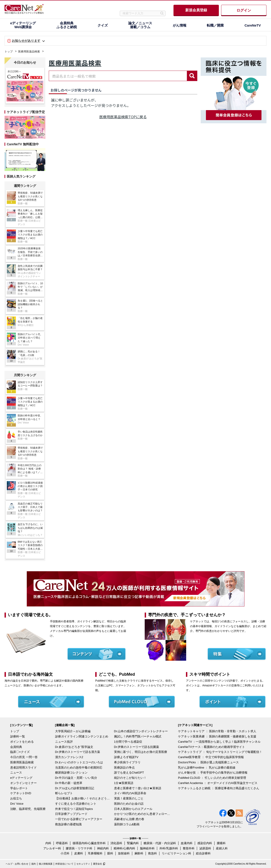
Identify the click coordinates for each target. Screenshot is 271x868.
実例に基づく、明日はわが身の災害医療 (141, 752)
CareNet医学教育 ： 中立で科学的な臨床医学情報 (211, 757)
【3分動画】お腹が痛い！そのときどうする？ (83, 798)
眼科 (110, 853)
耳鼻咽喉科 (95, 853)
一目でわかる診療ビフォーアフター (79, 819)
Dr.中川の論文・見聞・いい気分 (76, 778)
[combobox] (118, 76)
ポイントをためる (22, 742)
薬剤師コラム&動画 (127, 824)
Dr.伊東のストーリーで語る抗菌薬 (137, 747)
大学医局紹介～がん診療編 (73, 731)
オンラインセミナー (23, 783)
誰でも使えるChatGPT (129, 773)
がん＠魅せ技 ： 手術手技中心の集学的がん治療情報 (213, 773)
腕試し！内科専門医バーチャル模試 (138, 736)
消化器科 (116, 843)
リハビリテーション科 (176, 853)
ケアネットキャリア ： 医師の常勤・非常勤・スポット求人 (217, 731)
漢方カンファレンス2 (69, 757)
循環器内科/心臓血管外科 (89, 843)
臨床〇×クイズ (20, 752)
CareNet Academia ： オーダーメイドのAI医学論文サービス (218, 783)
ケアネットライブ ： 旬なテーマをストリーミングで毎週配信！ (220, 752)
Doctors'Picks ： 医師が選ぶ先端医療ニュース (208, 762)
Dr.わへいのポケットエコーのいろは (79, 762)
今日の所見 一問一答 (24, 757)
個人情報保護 (46, 864)
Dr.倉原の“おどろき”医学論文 (74, 747)
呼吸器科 (62, 843)
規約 (34, 864)
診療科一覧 (18, 736)
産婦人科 (222, 848)
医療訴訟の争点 (124, 768)
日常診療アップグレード (71, 814)
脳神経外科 (147, 848)
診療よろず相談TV (126, 757)
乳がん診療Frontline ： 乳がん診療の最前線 (207, 768)
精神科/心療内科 (124, 848)
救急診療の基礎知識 (68, 824)
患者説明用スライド (23, 768)
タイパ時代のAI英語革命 (130, 793)
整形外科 (189, 848)
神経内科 (103, 848)
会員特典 (16, 747)
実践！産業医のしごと (129, 798)
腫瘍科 (221, 843)
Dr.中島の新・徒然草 (69, 783)
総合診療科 (203, 853)
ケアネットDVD (21, 793)
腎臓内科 (133, 843)
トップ (9, 52)
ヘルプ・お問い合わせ (17, 864)
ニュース (16, 773)
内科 (48, 843)
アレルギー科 (52, 848)
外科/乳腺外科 (169, 848)
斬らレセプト (64, 793)
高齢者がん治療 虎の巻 (129, 819)
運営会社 (98, 864)
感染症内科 (205, 843)
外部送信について (64, 864)
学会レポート (19, 788)
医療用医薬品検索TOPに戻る (123, 117)
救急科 (153, 853)
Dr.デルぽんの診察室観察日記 (75, 788)
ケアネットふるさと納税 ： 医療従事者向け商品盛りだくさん (219, 788)
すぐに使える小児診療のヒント (76, 804)
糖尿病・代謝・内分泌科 (160, 843)
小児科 (65, 853)
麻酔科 (139, 853)
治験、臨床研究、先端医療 (28, 809)
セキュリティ (83, 864)
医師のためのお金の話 (129, 804)
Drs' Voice (17, 804)
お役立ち (16, 798)
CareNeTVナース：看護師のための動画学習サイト (211, 747)
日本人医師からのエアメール (133, 809)
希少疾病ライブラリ (127, 762)
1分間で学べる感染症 (128, 742)
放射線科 (124, 853)
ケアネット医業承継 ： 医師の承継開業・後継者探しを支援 (217, 736)
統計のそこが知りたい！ (130, 778)
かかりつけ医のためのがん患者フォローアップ (142, 814)
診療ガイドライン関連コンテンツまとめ (82, 736)
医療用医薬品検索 (29, 52)
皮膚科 (79, 853)
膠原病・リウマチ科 (79, 848)
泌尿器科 (205, 848)
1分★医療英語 (124, 783)
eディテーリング (21, 778)
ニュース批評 (64, 742)
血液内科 (187, 843)
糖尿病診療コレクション (71, 773)
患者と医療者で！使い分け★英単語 (138, 788)
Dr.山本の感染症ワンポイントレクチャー (141, 731)
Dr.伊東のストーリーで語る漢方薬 (78, 752)
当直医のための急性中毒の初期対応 (79, 768)
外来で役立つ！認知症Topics (74, 809)
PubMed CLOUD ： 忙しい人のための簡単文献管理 (212, 778)
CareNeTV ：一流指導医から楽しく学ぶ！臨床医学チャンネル (219, 742)
